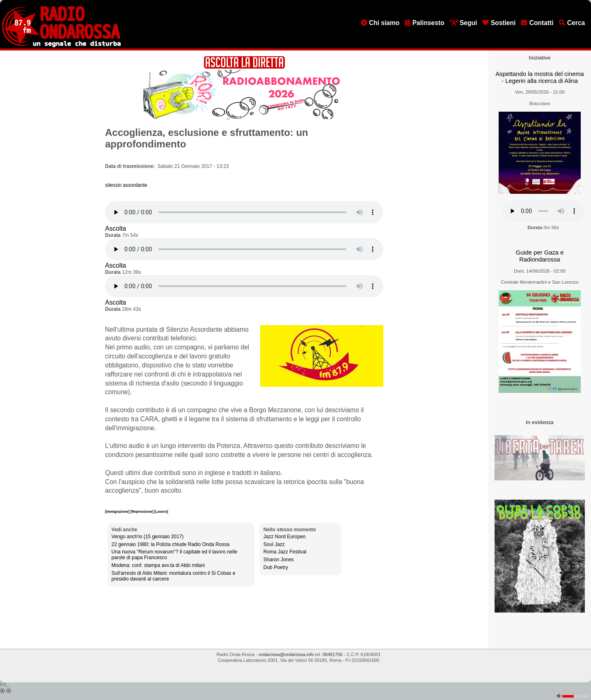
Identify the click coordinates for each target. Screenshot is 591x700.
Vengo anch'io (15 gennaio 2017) (148, 537)
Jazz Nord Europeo (285, 537)
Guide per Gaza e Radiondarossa (540, 256)
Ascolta (116, 228)
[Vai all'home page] (61, 46)
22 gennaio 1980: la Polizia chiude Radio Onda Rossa (171, 544)
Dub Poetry (276, 567)
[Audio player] (244, 212)
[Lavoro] (161, 512)
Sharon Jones (279, 560)
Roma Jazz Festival (285, 552)
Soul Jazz (274, 544)
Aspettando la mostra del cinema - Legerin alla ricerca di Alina (540, 77)
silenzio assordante (126, 185)
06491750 (333, 654)
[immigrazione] (118, 512)
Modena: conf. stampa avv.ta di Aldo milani (158, 565)
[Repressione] (142, 512)
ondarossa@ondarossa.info (286, 654)
